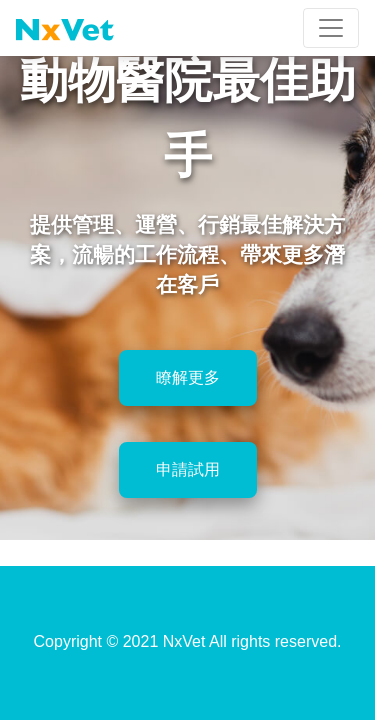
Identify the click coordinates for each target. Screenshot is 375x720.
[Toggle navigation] (331, 28)
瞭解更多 (188, 377)
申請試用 (188, 469)
